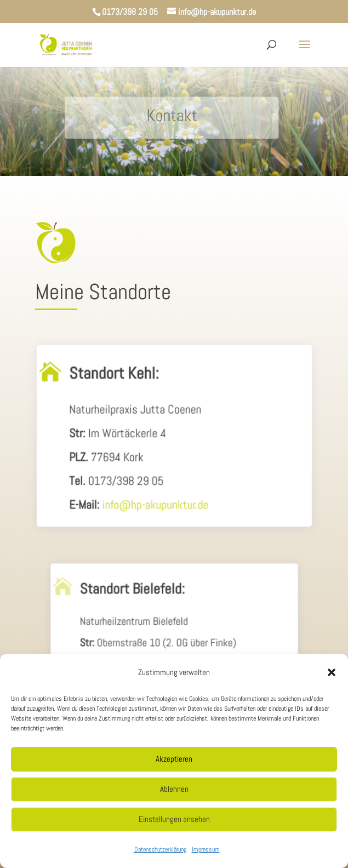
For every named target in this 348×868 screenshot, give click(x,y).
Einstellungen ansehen (174, 819)
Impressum (206, 849)
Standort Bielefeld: (134, 597)
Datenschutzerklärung (160, 849)
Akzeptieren (174, 759)
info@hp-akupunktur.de (156, 506)
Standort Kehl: (115, 379)
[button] (332, 672)
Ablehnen (174, 789)
